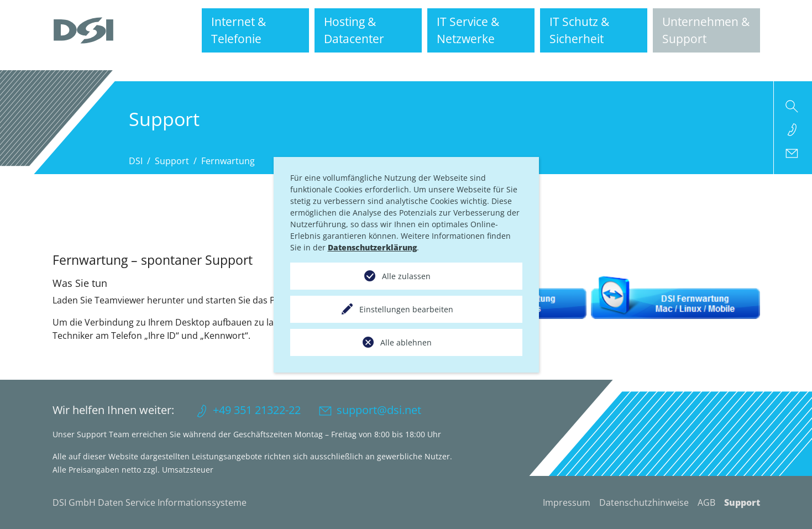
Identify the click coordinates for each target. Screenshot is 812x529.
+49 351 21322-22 (257, 410)
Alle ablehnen (406, 342)
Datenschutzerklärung (372, 247)
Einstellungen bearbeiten (406, 309)
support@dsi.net (379, 410)
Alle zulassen (406, 276)
